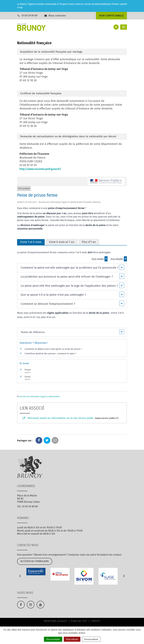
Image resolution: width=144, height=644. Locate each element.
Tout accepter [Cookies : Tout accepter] (53, 639)
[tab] (72, 52)
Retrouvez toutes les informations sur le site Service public (70, 418)
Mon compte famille (111, 16)
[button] (72, 268)
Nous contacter (55, 16)
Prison (28, 370)
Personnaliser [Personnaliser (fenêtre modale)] (91, 639)
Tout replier (100, 259)
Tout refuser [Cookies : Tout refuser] (72, 639)
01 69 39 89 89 (30, 16)
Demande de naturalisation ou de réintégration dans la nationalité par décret (68, 136)
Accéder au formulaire (35, 561)
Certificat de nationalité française (41, 93)
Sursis (28, 377)
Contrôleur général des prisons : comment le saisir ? (50, 354)
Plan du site (79, 621)
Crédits (95, 621)
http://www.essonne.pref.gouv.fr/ (40, 169)
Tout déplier (119, 259)
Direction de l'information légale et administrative (40, 397)
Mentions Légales (55, 621)
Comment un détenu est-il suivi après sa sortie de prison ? (53, 349)
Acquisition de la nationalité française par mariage (51, 52)
